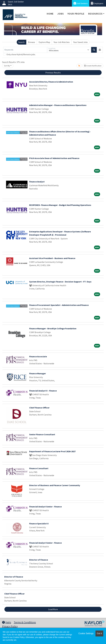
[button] (100, 50)
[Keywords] (25, 50)
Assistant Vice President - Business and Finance (52, 258)
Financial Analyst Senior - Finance (45, 507)
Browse (32, 42)
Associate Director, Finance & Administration (51, 82)
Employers (97, 3)
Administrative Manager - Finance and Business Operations (58, 105)
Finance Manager (38, 373)
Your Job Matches (62, 42)
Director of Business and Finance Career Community (55, 485)
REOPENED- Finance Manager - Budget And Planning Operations (60, 205)
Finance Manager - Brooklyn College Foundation (53, 328)
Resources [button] (95, 14)
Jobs (60, 14)
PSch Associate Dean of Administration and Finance (54, 158)
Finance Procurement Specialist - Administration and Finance (59, 305)
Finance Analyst (37, 182)
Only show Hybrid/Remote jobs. (21, 54)
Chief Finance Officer (39, 408)
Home (50, 14)
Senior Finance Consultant (42, 434)
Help (7, 622)
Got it (99, 633)
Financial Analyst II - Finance (43, 391)
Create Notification (93, 66)
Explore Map (44, 42)
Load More (53, 609)
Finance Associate (38, 356)
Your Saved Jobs (80, 42)
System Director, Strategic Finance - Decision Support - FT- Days (60, 282)
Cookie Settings (86, 633)
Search (21, 42)
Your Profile (76, 14)
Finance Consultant (39, 468)
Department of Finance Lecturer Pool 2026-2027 (52, 451)
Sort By (7, 66)
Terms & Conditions (25, 622)
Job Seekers (81, 3)
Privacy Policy (10, 626)
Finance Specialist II (39, 524)
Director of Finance (39, 560)
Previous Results (53, 73)
